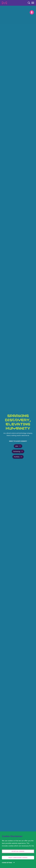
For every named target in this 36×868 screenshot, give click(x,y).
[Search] (29, 3)
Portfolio (18, 457)
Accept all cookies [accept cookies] (18, 851)
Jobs (18, 446)
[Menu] (33, 3)
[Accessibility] (32, 12)
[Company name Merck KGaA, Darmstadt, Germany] (4, 3)
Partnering (18, 451)
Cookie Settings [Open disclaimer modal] (7, 863)
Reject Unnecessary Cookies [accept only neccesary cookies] (18, 858)
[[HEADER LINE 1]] (18, 437)
